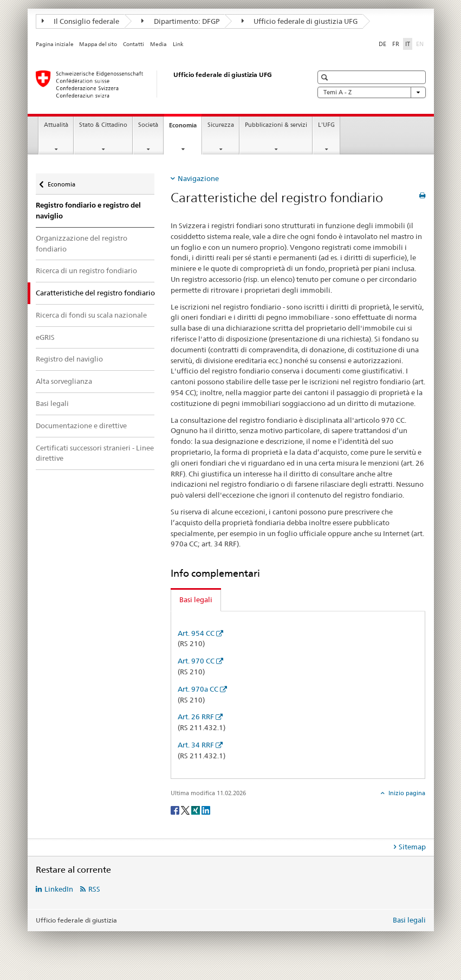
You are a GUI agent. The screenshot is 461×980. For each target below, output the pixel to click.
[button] (326, 77)
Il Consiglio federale (81, 21)
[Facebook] (176, 810)
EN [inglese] (421, 43)
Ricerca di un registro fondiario (86, 270)
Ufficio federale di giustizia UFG (300, 21)
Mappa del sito (98, 44)
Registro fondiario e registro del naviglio (88, 211)
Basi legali (52, 403)
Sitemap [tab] (412, 847)
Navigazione (198, 178)
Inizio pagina (406, 793)
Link (178, 44)
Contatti (134, 44)
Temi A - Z (372, 92)
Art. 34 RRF (196, 745)
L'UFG (326, 125)
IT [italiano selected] (408, 44)
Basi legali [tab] (196, 599)
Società (148, 125)
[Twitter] (186, 810)
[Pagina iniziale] (163, 84)
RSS (94, 889)
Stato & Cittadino (103, 125)
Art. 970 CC (196, 661)
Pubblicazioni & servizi (276, 125)
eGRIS (45, 337)
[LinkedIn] (206, 810)
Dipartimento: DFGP (180, 21)
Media (158, 44)
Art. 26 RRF (196, 717)
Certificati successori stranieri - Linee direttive (95, 453)
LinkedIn (59, 889)
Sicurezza (221, 125)
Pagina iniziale (55, 44)
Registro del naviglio (69, 359)
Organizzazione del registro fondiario (82, 243)
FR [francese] (396, 44)
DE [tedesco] (382, 44)
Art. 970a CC (198, 689)
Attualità (56, 125)
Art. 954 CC (196, 633)
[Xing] (196, 810)
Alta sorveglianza (64, 381)
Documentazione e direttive (81, 425)
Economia (185, 128)
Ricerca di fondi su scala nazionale (91, 315)
